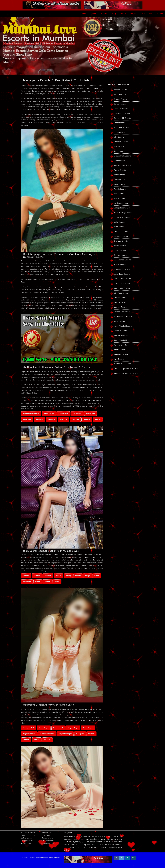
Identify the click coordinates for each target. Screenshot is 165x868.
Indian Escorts (120, 222)
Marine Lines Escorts (122, 283)
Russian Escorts (120, 198)
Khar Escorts (119, 146)
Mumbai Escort (120, 302)
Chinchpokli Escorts (122, 113)
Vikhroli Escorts (120, 350)
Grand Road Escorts (122, 269)
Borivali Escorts (120, 104)
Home (85, 14)
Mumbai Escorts (120, 307)
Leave (83, 839)
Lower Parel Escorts (122, 274)
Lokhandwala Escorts (122, 156)
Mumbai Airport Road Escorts (126, 369)
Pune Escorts (119, 227)
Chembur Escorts (121, 109)
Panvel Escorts (120, 170)
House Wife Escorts (122, 217)
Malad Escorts (119, 161)
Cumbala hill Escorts (122, 118)
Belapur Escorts (120, 99)
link (150, 14)
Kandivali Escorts (121, 142)
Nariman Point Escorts (123, 317)
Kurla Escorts (119, 151)
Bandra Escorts (120, 94)
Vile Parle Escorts (121, 354)
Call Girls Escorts (48, 841)
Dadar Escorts (119, 123)
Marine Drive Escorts (122, 279)
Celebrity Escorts (48, 843)
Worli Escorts (119, 194)
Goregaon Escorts (121, 132)
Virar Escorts (119, 359)
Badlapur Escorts (121, 236)
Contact (159, 14)
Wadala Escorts (120, 189)
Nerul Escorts (119, 321)
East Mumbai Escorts (122, 260)
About (94, 14)
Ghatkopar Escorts (121, 127)
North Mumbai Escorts (123, 326)
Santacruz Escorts (121, 335)
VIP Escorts (46, 835)
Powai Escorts (119, 175)
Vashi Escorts (119, 184)
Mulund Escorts (120, 298)
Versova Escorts (120, 345)
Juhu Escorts (119, 137)
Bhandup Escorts (121, 241)
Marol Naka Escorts (122, 288)
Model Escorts (47, 833)
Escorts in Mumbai (121, 265)
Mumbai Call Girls (121, 231)
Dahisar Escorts (120, 255)
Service (133, 14)
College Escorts (27, 838)
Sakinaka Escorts (121, 331)
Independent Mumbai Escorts (126, 373)
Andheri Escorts (120, 90)
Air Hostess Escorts (122, 203)
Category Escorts (27, 841)
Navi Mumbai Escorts (122, 165)
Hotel (122, 14)
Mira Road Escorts (121, 293)
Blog (114, 14)
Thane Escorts (120, 179)
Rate (143, 14)
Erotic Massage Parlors (123, 213)
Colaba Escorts (120, 250)
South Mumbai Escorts (123, 340)
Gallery (104, 14)
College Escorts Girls (122, 208)
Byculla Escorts (120, 246)
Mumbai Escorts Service (124, 312)
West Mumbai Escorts (123, 364)
